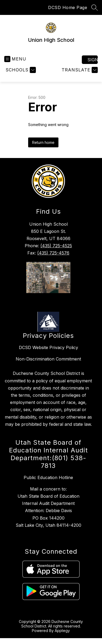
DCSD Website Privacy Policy (48, 347)
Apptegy (62, 631)
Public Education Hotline (48, 477)
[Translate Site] (79, 70)
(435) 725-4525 (56, 246)
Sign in (93, 60)
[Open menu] (15, 59)
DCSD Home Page (68, 7)
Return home (43, 142)
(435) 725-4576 (53, 253)
